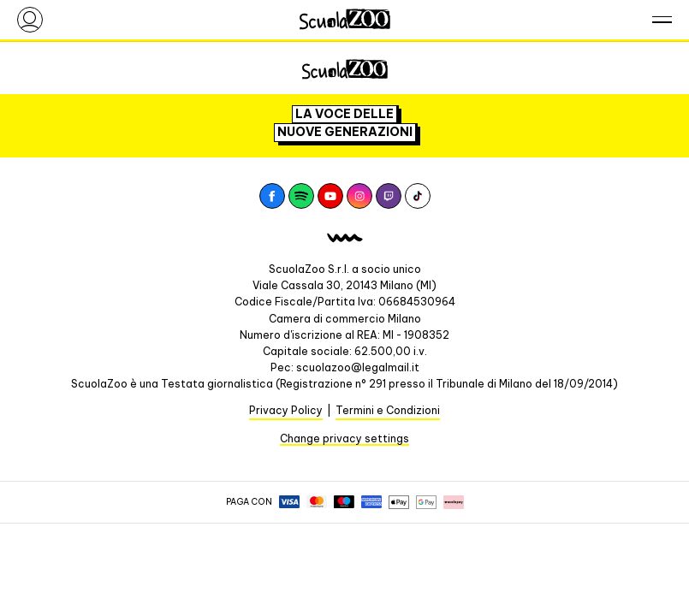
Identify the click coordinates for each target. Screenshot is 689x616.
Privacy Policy (286, 410)
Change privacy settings (344, 438)
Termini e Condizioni (388, 410)
